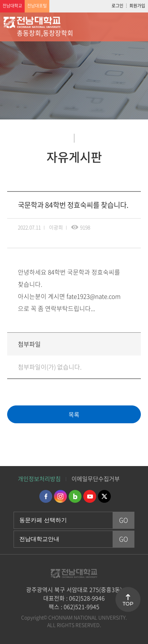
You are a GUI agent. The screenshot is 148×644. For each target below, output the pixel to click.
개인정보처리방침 (39, 479)
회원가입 (137, 6)
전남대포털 (37, 6)
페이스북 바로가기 (46, 496)
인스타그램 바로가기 (60, 496)
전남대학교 (12, 6)
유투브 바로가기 (90, 496)
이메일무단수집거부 (96, 479)
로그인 (117, 6)
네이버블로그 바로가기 (75, 496)
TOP (128, 604)
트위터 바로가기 (104, 496)
